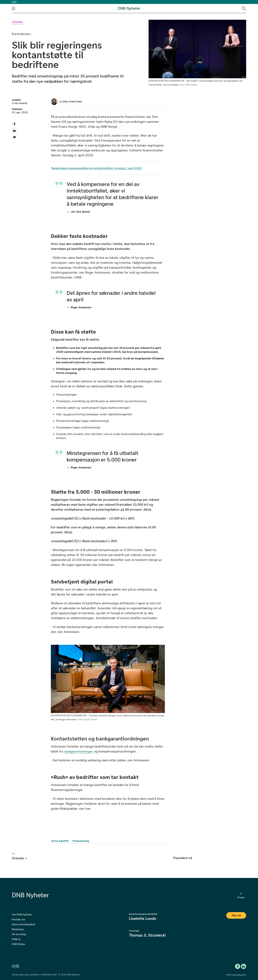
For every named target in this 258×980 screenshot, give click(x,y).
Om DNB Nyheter (22, 914)
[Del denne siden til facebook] (14, 124)
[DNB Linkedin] (244, 966)
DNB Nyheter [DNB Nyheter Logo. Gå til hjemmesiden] (129, 8)
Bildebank (18, 929)
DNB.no (16, 939)
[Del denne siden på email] (14, 137)
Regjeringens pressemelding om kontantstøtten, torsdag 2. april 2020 (97, 168)
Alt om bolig (19, 934)
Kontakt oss (19, 919)
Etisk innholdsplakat (24, 924)
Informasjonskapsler (236, 975)
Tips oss (236, 915)
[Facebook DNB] (238, 966)
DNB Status (19, 944)
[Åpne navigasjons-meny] (13, 9)
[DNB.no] (16, 966)
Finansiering (81, 841)
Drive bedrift (60, 841)
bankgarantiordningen (79, 751)
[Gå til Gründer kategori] (18, 22)
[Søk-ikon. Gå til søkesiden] (244, 8)
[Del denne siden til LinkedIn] (14, 131)
